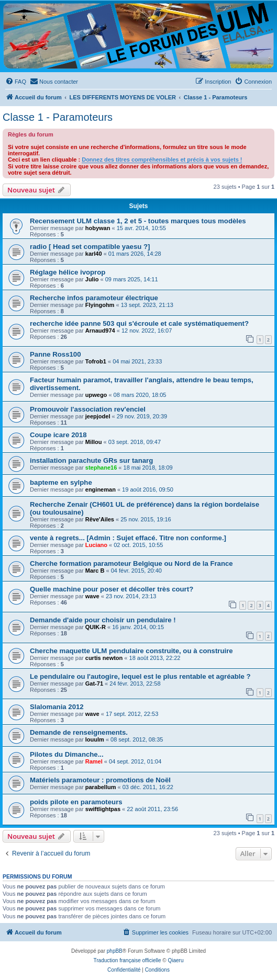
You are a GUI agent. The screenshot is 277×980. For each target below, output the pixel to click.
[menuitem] (16, 82)
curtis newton (104, 658)
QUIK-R (96, 627)
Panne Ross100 (56, 354)
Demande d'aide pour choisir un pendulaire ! (103, 620)
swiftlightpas (103, 809)
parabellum (101, 787)
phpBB (115, 951)
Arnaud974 (100, 331)
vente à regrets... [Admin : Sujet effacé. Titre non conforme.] (128, 538)
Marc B (95, 571)
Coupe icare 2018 (58, 435)
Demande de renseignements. (79, 732)
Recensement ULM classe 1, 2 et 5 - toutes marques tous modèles (138, 221)
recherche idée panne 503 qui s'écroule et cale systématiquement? (139, 323)
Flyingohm (100, 305)
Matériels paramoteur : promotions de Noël (100, 780)
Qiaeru (175, 960)
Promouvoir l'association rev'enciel (88, 409)
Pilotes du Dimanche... (67, 754)
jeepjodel (98, 416)
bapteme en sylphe (61, 482)
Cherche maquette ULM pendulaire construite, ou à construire (131, 651)
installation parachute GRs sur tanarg (91, 460)
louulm (95, 739)
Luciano (96, 545)
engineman (101, 489)
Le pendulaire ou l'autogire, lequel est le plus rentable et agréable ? (140, 676)
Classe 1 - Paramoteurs (58, 117)
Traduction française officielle (128, 960)
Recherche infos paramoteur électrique (94, 298)
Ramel (94, 761)
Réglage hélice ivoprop (68, 272)
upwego (96, 395)
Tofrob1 (96, 361)
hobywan (98, 228)
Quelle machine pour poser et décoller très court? (112, 589)
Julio (92, 279)
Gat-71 (94, 683)
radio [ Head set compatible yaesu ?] (90, 247)
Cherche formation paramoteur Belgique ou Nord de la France (131, 563)
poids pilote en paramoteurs (76, 802)
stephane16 (101, 468)
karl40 (94, 254)
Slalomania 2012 (57, 707)
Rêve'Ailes (100, 519)
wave (92, 596)
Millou (94, 442)
